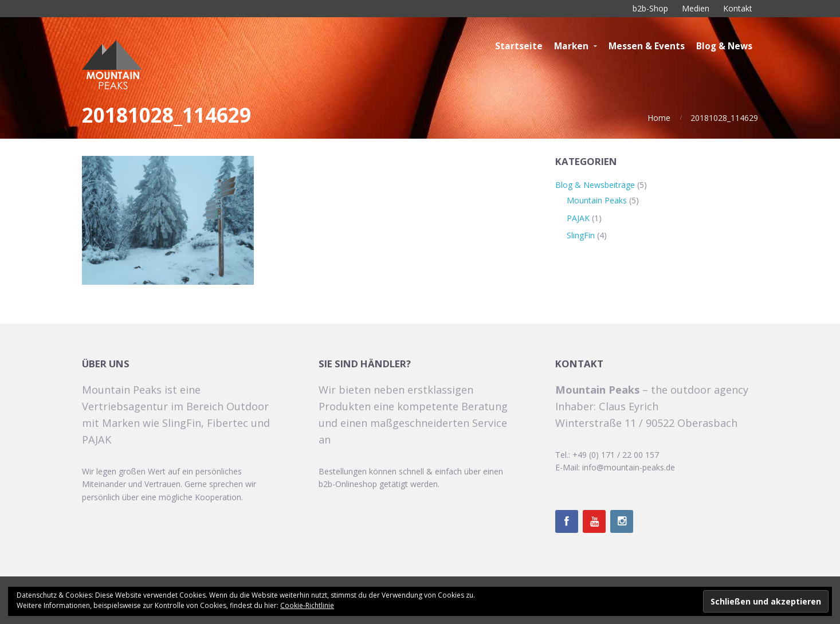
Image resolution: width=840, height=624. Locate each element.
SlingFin (581, 235)
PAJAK (578, 218)
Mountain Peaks (597, 200)
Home (659, 118)
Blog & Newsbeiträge (595, 185)
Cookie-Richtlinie (307, 605)
